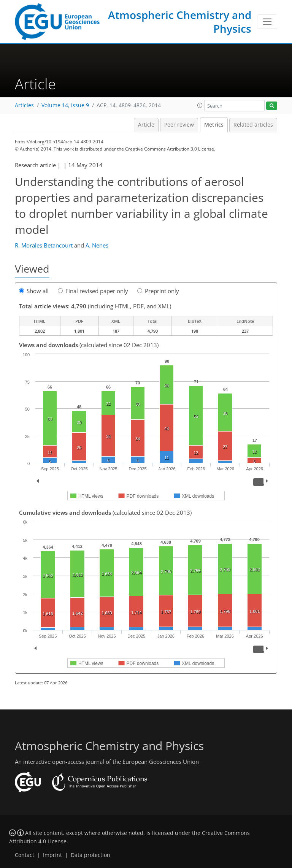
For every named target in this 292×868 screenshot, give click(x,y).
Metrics (214, 125)
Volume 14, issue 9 (65, 105)
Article (146, 125)
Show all (34, 291)
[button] (200, 105)
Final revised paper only (93, 291)
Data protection (90, 855)
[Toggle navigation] (267, 22)
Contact (25, 855)
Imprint (52, 855)
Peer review (179, 125)
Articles (24, 105)
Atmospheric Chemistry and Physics (180, 22)
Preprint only (158, 291)
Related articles (253, 125)
